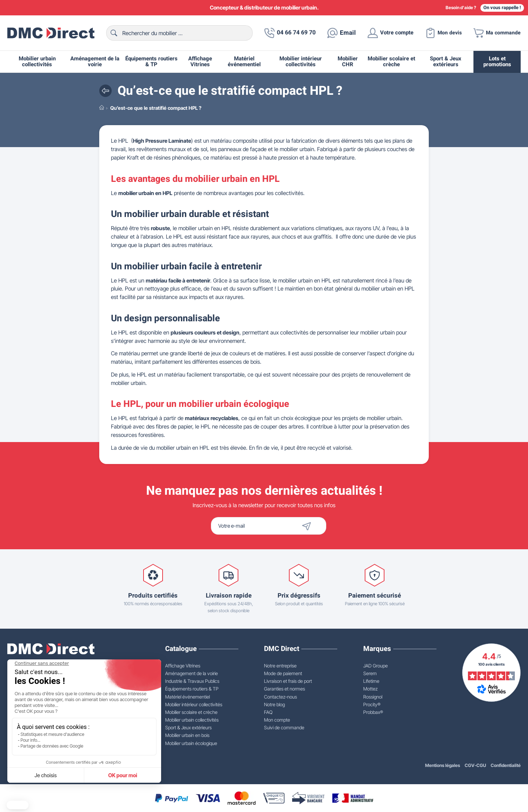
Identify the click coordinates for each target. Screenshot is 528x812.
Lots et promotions (497, 62)
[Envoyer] (319, 526)
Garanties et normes (285, 689)
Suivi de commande (284, 727)
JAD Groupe (375, 666)
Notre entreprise (280, 666)
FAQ (268, 712)
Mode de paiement (283, 673)
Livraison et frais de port (288, 681)
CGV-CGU (475, 765)
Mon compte (277, 720)
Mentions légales (442, 765)
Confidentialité (506, 765)
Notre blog (274, 704)
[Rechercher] (176, 33)
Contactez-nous (280, 697)
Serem (370, 673)
